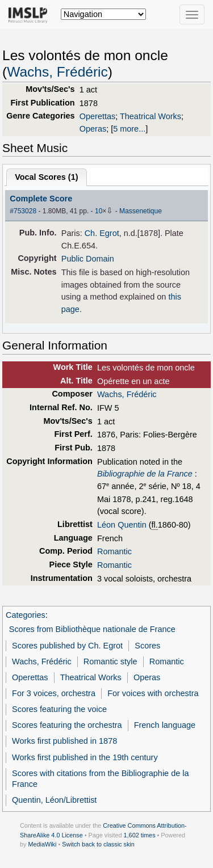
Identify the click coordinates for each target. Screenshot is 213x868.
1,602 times (140, 835)
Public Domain (88, 259)
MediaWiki (42, 844)
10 (99, 211)
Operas (93, 129)
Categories (26, 615)
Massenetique (141, 211)
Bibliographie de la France (145, 474)
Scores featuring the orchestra (67, 725)
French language (165, 725)
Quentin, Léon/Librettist (54, 800)
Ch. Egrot (102, 233)
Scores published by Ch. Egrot (67, 646)
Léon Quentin (122, 525)
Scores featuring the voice (59, 709)
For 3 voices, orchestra (54, 693)
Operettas (97, 116)
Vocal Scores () (46, 177)
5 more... (129, 129)
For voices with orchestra (153, 693)
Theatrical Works (151, 116)
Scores (147, 646)
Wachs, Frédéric (57, 72)
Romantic (114, 551)
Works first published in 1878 (64, 741)
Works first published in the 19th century (85, 757)
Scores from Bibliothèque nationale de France (92, 629)
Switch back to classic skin (98, 844)
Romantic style (110, 661)
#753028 (23, 211)
